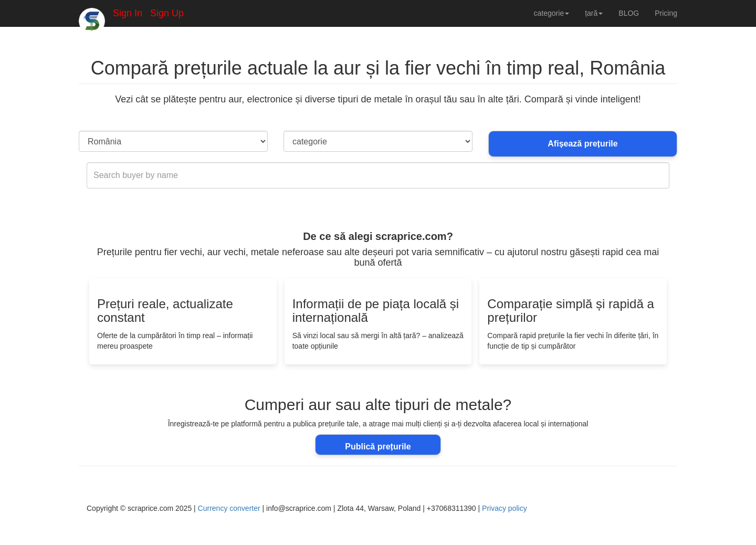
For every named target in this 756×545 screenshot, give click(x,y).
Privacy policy (505, 508)
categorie (552, 13)
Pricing (666, 13)
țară (594, 13)
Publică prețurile (378, 447)
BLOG (629, 13)
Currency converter (229, 508)
